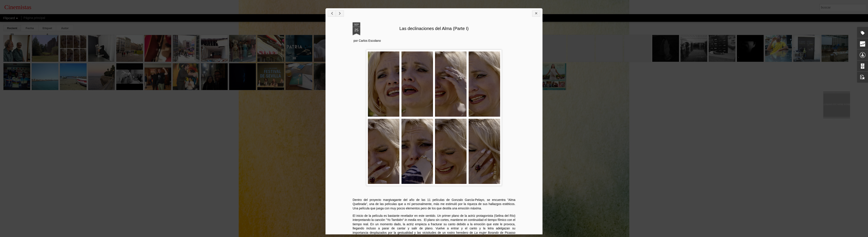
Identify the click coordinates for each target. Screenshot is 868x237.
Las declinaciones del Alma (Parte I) (446, 30)
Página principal (34, 18)
